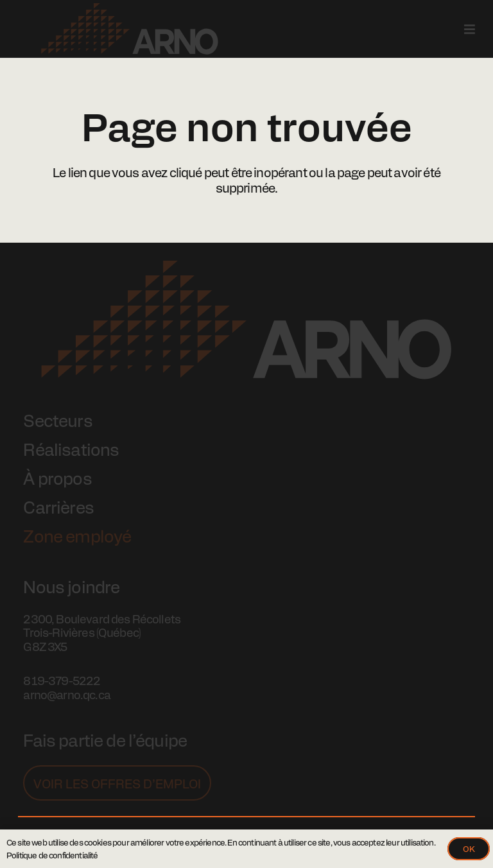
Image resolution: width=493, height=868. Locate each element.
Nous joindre (71, 586)
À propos (57, 478)
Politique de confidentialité (52, 855)
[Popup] (470, 29)
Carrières (58, 507)
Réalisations (71, 449)
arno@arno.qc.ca (66, 694)
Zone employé (77, 535)
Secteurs (57, 420)
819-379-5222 (62, 680)
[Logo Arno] (130, 29)
